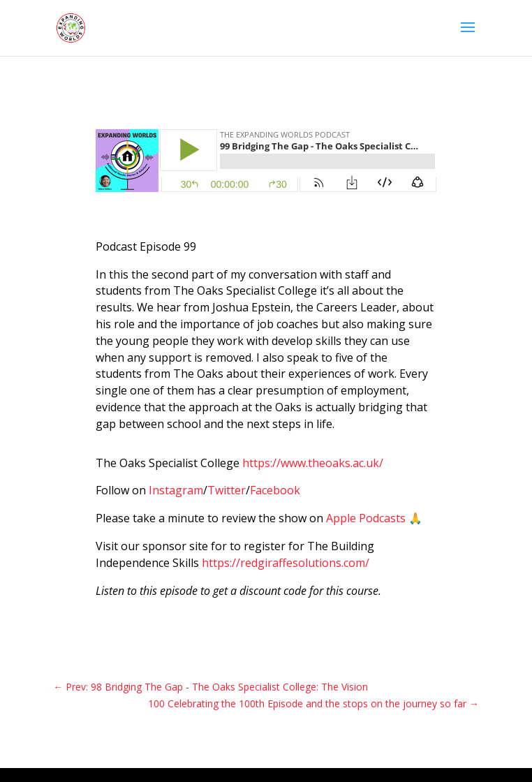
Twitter (227, 490)
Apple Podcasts (366, 518)
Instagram (176, 490)
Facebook (275, 490)
